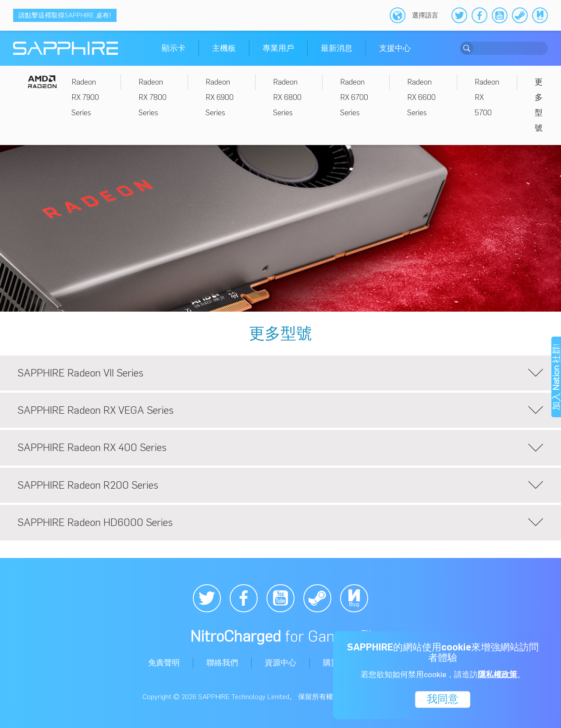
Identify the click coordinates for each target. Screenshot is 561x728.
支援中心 (395, 48)
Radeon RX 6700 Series (354, 97)
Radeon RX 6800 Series (287, 97)
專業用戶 (278, 48)
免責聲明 (164, 663)
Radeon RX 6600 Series (421, 97)
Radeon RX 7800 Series (153, 97)
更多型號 (539, 105)
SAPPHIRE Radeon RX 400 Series (280, 448)
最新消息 (337, 48)
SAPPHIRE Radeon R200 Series (280, 485)
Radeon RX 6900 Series (220, 97)
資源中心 (280, 663)
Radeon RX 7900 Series (85, 97)
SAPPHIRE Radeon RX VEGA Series (280, 410)
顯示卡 (174, 48)
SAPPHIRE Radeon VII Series (280, 373)
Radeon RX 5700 (487, 97)
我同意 (443, 698)
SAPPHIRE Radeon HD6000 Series (280, 523)
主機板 (224, 48)
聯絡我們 (222, 663)
